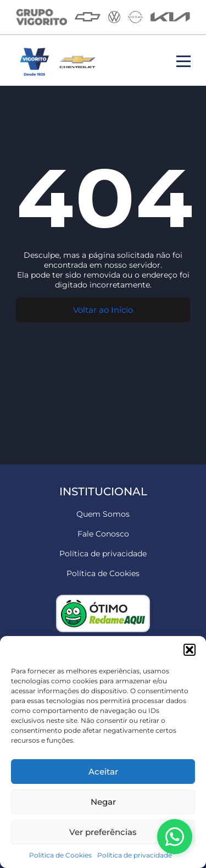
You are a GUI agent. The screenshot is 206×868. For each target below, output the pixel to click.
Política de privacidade (135, 855)
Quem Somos (103, 514)
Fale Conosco (103, 534)
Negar (103, 802)
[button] (190, 650)
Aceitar (103, 772)
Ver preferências (103, 832)
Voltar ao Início (103, 310)
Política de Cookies (60, 855)
